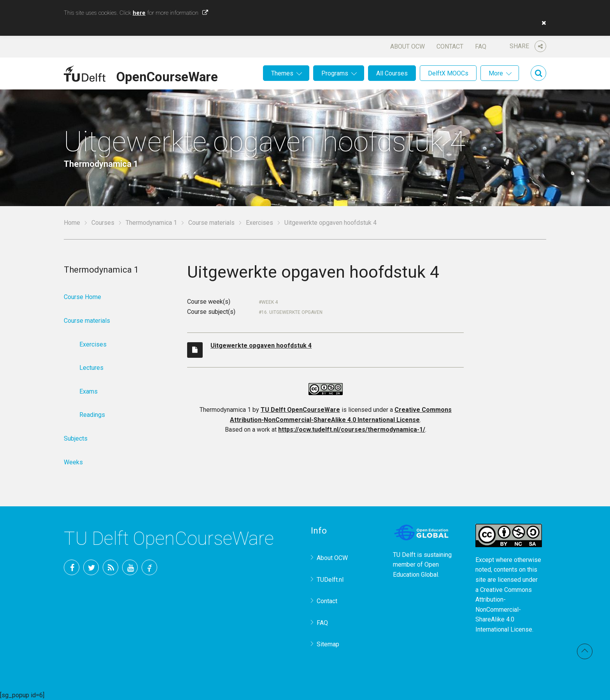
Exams (89, 391)
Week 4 (270, 302)
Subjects (76, 438)
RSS (110, 567)
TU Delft (149, 567)
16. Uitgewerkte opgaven (292, 312)
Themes (282, 73)
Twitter (91, 567)
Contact (450, 46)
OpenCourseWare (167, 75)
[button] (542, 23)
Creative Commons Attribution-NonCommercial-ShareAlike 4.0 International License (504, 610)
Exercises (259, 223)
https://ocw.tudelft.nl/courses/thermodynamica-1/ (352, 430)
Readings (92, 415)
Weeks (73, 462)
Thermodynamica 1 (151, 223)
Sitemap (328, 644)
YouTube (130, 567)
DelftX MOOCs (448, 73)
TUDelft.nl (330, 580)
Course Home (82, 297)
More (496, 73)
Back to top (585, 651)
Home (72, 223)
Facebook (72, 567)
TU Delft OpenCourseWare (300, 410)
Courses (103, 223)
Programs (335, 73)
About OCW (408, 46)
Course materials (211, 223)
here (139, 13)
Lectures (91, 368)
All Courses (392, 73)
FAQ (481, 46)
